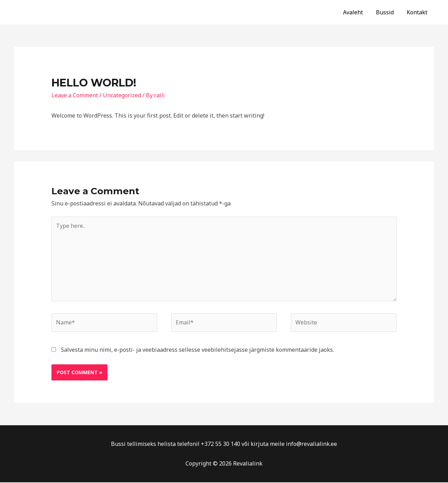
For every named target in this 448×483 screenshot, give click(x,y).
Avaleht (358, 12)
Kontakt (418, 12)
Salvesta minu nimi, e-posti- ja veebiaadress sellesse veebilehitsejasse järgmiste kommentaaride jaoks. (197, 350)
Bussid (388, 12)
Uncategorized (122, 95)
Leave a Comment (75, 95)
